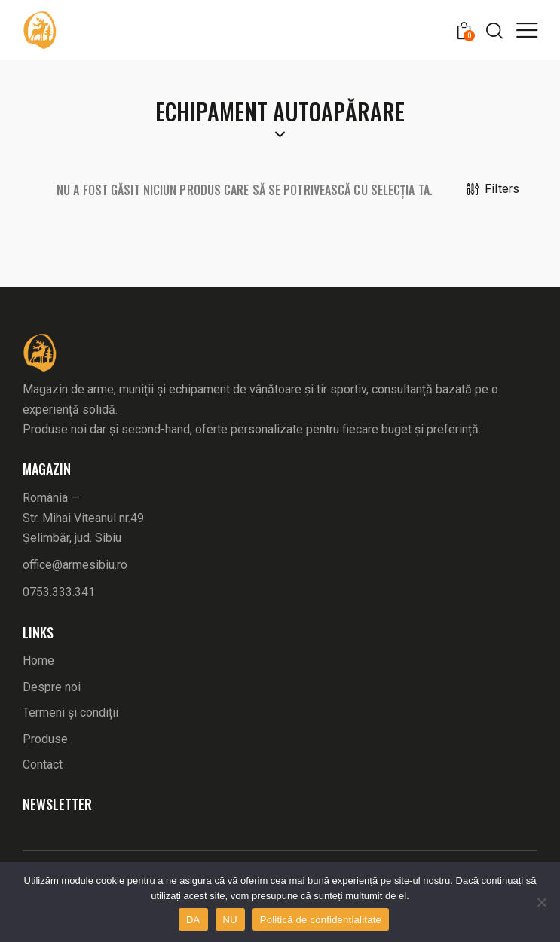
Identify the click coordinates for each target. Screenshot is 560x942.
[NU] (541, 902)
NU (230, 920)
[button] (527, 29)
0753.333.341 (59, 592)
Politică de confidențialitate (321, 920)
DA (193, 920)
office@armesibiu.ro (75, 565)
